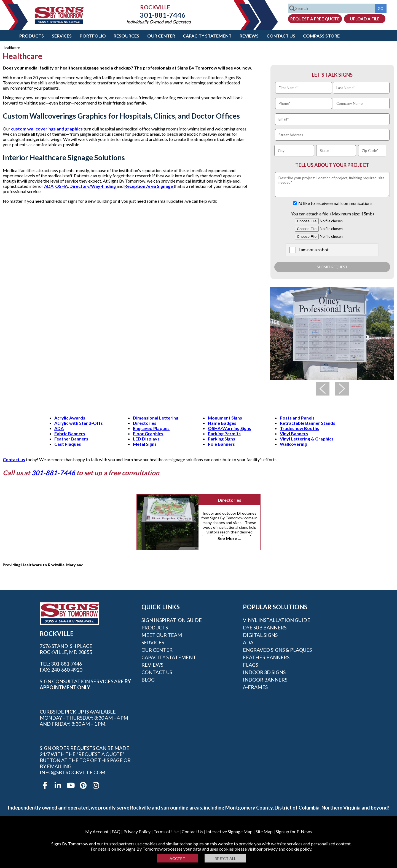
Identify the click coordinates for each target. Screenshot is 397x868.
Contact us (14, 459)
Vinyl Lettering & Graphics (307, 439)
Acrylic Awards (70, 418)
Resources (126, 36)
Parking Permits (224, 433)
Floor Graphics (148, 433)
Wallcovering (293, 444)
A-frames (255, 687)
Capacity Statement (207, 36)
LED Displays (146, 439)
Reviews (249, 36)
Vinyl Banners (294, 433)
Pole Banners (221, 444)
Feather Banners (71, 439)
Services (62, 36)
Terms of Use (166, 831)
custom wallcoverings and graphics (47, 129)
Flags (250, 665)
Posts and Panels (297, 418)
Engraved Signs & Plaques (277, 650)
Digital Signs (260, 635)
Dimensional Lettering (156, 418)
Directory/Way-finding (93, 186)
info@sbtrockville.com (73, 772)
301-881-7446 (159, 15)
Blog (148, 680)
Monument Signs (225, 418)
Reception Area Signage (149, 186)
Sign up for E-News (294, 831)
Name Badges (222, 423)
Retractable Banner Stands (308, 423)
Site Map (264, 831)
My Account (97, 831)
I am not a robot (314, 249)
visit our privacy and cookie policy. (280, 849)
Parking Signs (222, 439)
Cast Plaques (68, 444)
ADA (49, 186)
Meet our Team (162, 635)
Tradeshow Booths (300, 428)
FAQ (116, 831)
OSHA (61, 186)
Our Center (161, 36)
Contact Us (281, 36)
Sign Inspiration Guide (172, 620)
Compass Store (321, 36)
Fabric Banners (70, 433)
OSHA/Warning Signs (230, 428)
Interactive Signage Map (229, 831)
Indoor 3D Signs (264, 672)
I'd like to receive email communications (335, 203)
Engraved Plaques (151, 428)
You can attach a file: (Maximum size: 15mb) (332, 214)
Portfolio (93, 36)
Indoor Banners (265, 680)
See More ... (229, 538)
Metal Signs (145, 444)
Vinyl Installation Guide (277, 620)
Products (32, 36)
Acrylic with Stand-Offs (79, 423)
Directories (145, 423)
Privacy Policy (137, 831)
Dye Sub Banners (265, 627)
